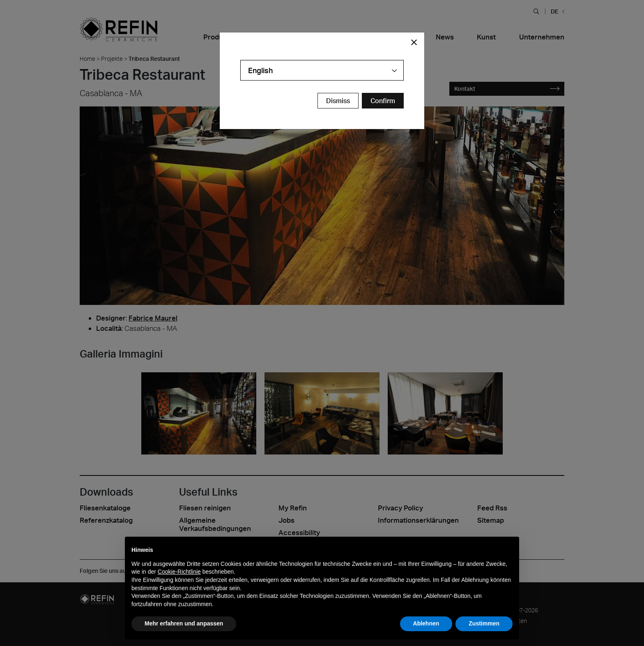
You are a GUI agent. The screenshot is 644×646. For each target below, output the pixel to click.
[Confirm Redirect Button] (383, 101)
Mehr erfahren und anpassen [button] (184, 623)
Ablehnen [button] (426, 623)
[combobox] (322, 70)
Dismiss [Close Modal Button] (338, 101)
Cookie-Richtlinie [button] (179, 572)
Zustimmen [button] (484, 623)
